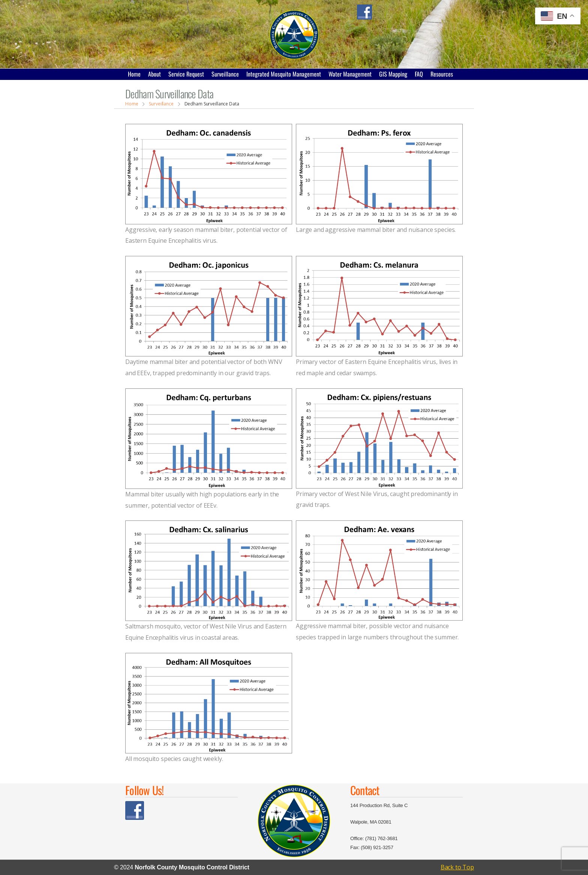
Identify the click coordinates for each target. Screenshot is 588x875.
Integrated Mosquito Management (284, 74)
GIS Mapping (393, 74)
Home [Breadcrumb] (132, 104)
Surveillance (225, 74)
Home (134, 74)
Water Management (350, 74)
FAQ (419, 74)
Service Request (186, 74)
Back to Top (457, 867)
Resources (442, 74)
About (154, 74)
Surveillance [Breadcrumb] (161, 104)
